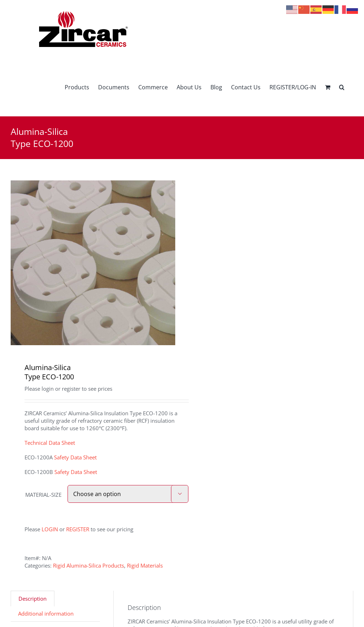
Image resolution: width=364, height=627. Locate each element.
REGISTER (78, 529)
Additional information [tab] (46, 613)
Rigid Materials (145, 565)
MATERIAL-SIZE (43, 495)
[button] (342, 87)
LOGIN (50, 529)
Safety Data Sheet (75, 457)
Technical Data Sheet (50, 443)
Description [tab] (33, 599)
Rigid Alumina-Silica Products (89, 565)
